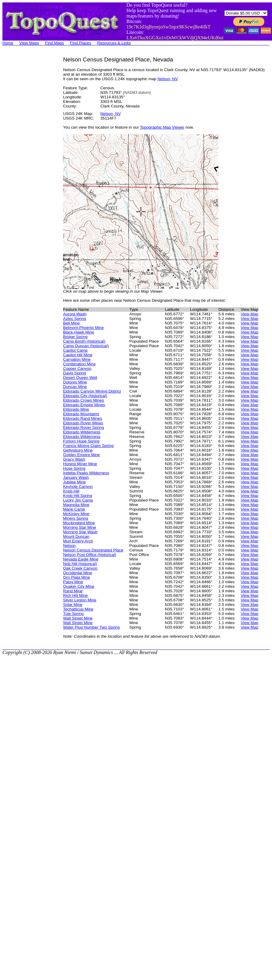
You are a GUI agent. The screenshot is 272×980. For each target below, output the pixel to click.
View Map (250, 314)
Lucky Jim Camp (78, 500)
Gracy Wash (74, 459)
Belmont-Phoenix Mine (83, 328)
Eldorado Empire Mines (84, 405)
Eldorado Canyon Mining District (92, 391)
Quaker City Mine (79, 586)
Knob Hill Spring (78, 496)
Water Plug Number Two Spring (91, 627)
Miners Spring (76, 518)
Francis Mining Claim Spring (88, 446)
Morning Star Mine (80, 527)
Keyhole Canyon (78, 487)
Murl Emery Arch (78, 541)
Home (8, 43)
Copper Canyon (77, 368)
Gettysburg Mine (78, 450)
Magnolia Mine (76, 505)
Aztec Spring (75, 319)
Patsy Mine (73, 582)
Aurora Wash (75, 314)
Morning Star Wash (80, 532)
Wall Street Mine (78, 618)
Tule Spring (73, 614)
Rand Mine (73, 591)
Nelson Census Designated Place (93, 550)
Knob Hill (71, 491)
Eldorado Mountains (81, 414)
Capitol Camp (75, 350)
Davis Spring (75, 373)
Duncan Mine (75, 387)
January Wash (76, 477)
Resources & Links (114, 43)
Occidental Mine (78, 573)
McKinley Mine (76, 514)
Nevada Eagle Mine (81, 559)
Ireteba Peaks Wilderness (86, 473)
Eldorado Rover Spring (84, 428)
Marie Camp (74, 509)
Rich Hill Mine (75, 595)
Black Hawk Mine (79, 332)
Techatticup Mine (78, 609)
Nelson (69, 546)
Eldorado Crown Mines (84, 400)
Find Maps (55, 43)
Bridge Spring (75, 337)
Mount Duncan (76, 536)
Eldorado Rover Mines (83, 423)
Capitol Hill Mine (78, 355)
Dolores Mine (75, 382)
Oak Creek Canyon (80, 568)
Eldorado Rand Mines (82, 418)
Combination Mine (79, 364)
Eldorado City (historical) (85, 396)
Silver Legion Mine (80, 600)
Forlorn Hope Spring (81, 441)
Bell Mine (71, 323)
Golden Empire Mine (82, 455)
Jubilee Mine (74, 482)
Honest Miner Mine (80, 464)
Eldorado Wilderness (82, 432)
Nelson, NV (167, 79)
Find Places (81, 43)
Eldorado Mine (76, 409)
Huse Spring (74, 468)
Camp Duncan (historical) (86, 346)
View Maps (29, 43)
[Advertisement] (27, 147)
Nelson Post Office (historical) (90, 555)
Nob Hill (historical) (80, 564)
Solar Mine (73, 605)
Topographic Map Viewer (162, 127)
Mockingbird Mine (79, 523)
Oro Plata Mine (77, 577)
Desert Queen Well (80, 378)
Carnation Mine (77, 359)
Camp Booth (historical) (84, 341)
